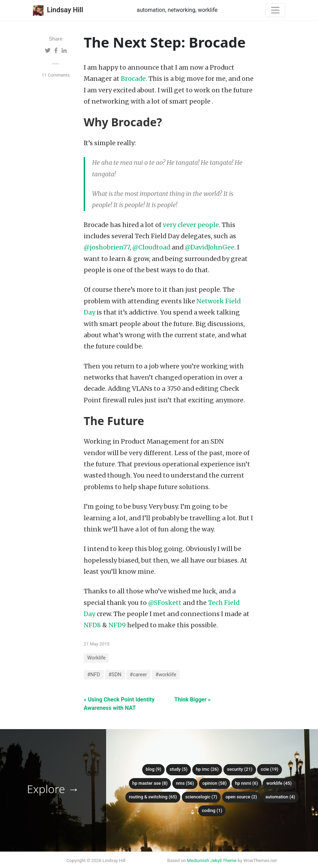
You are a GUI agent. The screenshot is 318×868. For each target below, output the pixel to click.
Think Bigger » (193, 700)
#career (139, 675)
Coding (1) (212, 810)
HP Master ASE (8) (150, 783)
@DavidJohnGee (210, 247)
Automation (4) (280, 797)
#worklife (166, 675)
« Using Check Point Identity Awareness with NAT (119, 704)
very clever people (191, 225)
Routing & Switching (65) (153, 797)
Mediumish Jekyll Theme (212, 860)
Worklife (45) (279, 783)
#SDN (115, 675)
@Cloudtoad (151, 247)
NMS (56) (185, 783)
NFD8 (92, 625)
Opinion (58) (215, 783)
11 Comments (56, 75)
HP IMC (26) (207, 769)
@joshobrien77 (107, 247)
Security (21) (240, 769)
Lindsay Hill (58, 10)
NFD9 (117, 625)
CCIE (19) (269, 769)
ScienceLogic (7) (201, 797)
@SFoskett (165, 603)
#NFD (94, 675)
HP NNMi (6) (247, 783)
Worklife (96, 658)
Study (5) (178, 769)
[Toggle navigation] (275, 10)
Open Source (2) (241, 797)
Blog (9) (153, 769)
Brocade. (134, 79)
